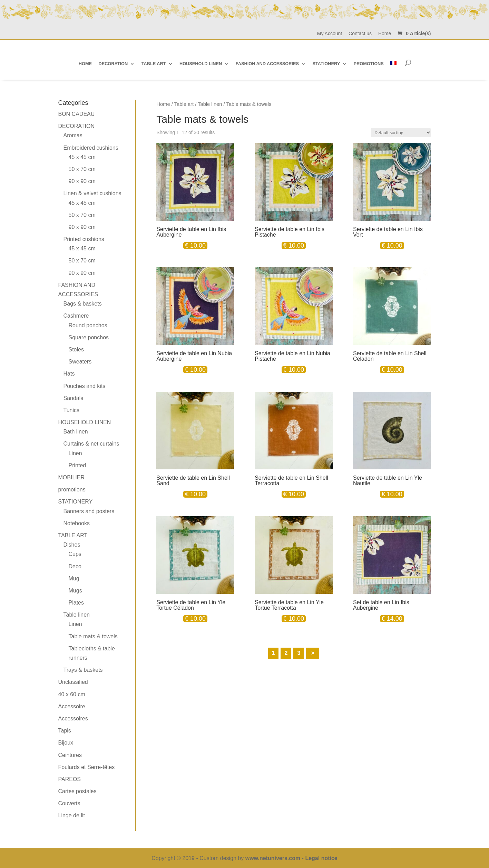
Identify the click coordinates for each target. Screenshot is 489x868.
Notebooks (77, 523)
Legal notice (321, 858)
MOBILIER (71, 477)
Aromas (73, 135)
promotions (72, 490)
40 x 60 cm (72, 694)
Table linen (210, 104)
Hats (69, 374)
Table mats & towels (93, 636)
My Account (330, 34)
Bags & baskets (83, 304)
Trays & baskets (83, 670)
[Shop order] (401, 133)
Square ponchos (89, 337)
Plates (76, 603)
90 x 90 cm (82, 181)
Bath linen (76, 432)
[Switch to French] (393, 64)
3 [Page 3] (299, 653)
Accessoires (73, 719)
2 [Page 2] (286, 653)
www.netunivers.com (273, 858)
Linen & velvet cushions (92, 193)
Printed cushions (84, 239)
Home (385, 34)
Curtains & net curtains (91, 444)
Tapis (65, 731)
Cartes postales (77, 791)
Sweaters (80, 362)
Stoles (76, 350)
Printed (77, 465)
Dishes (72, 545)
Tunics (72, 410)
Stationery (76, 502)
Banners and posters (89, 511)
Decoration (76, 126)
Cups (75, 554)
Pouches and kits (85, 386)
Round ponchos (88, 325)
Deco (75, 566)
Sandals (74, 398)
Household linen (85, 422)
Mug (74, 578)
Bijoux (66, 743)
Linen (75, 453)
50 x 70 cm (82, 169)
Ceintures (70, 755)
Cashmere (76, 316)
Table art (184, 104)
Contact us (360, 34)
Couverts (69, 803)
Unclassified (73, 682)
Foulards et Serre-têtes (87, 767)
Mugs (75, 591)
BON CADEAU (77, 114)
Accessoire (72, 706)
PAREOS (70, 779)
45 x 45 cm (82, 157)
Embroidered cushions (91, 148)
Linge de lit (72, 815)
